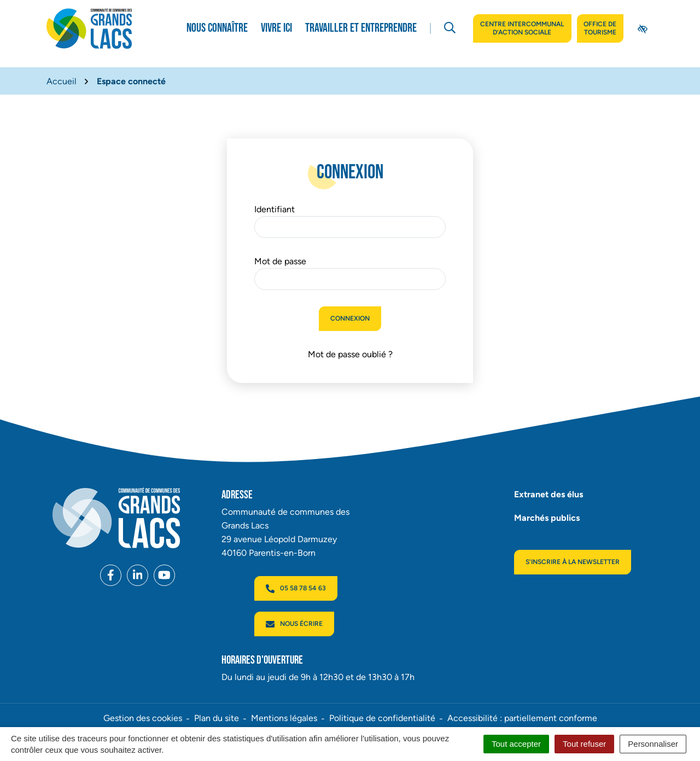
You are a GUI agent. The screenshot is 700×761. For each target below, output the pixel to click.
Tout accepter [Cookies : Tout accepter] (516, 744)
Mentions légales (284, 718)
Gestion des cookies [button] (143, 718)
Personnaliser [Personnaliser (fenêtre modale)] (653, 744)
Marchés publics (547, 518)
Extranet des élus (549, 494)
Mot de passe (280, 261)
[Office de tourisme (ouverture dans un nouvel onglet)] (600, 28)
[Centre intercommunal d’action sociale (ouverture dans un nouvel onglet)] (522, 28)
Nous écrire (294, 624)
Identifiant (275, 209)
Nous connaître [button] (217, 28)
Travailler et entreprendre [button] (361, 28)
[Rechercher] (450, 29)
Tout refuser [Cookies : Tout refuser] (584, 744)
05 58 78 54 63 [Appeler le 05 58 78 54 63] (296, 589)
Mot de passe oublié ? (350, 354)
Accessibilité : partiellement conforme (522, 718)
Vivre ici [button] (276, 28)
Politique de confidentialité (382, 718)
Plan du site (217, 718)
